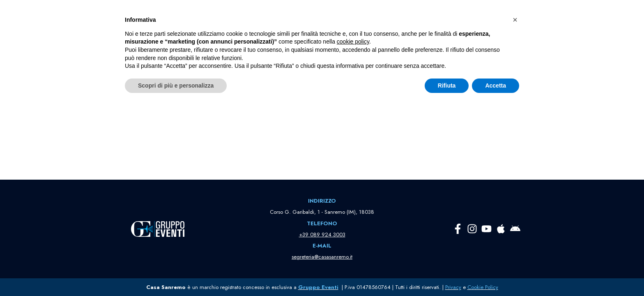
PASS (514, 16)
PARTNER (314, 16)
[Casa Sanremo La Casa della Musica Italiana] (95, 16)
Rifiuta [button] (447, 273)
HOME (218, 16)
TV (536, 16)
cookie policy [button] (353, 230)
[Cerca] (313, 91)
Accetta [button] (496, 273)
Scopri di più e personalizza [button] (176, 273)
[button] (289, 16)
